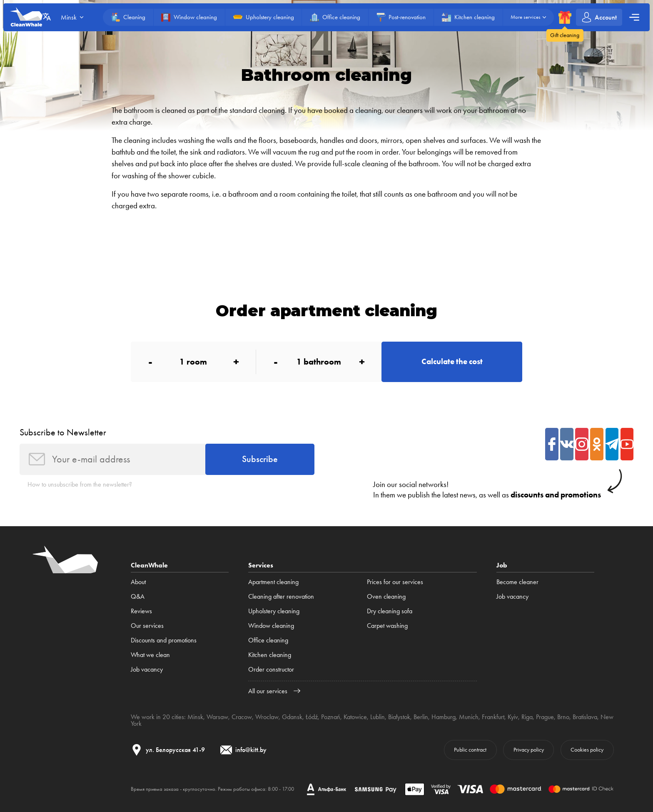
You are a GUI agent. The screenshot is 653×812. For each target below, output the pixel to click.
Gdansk (292, 717)
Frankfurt (493, 717)
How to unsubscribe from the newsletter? (80, 484)
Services (261, 565)
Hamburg (444, 717)
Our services (147, 626)
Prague (545, 717)
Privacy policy (529, 750)
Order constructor (271, 669)
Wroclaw (267, 717)
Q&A (138, 596)
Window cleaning (271, 626)
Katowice (355, 717)
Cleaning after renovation (281, 596)
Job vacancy (147, 669)
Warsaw (217, 717)
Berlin (421, 717)
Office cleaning (268, 640)
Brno (563, 717)
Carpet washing (387, 626)
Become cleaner (517, 582)
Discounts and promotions (164, 640)
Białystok (399, 717)
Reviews (141, 611)
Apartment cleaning (273, 582)
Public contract (470, 750)
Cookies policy (587, 750)
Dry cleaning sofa (390, 611)
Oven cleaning (386, 596)
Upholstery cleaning (274, 611)
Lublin (378, 717)
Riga (527, 717)
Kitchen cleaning (270, 655)
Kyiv (513, 717)
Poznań (331, 717)
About (138, 582)
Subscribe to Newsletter (63, 432)
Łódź (312, 717)
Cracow (242, 717)
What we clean (150, 655)
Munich (469, 717)
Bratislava (585, 717)
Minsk (195, 717)
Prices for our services (395, 582)
